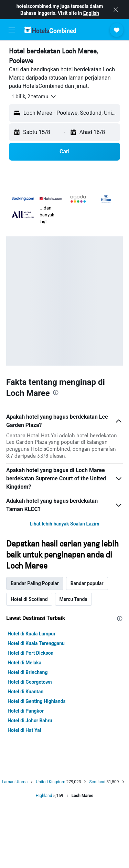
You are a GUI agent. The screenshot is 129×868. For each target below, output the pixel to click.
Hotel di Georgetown (30, 682)
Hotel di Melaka (24, 663)
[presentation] (56, 392)
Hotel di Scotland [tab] (29, 599)
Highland (44, 796)
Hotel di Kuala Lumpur (31, 634)
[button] (116, 10)
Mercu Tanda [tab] (73, 599)
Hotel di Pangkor (26, 711)
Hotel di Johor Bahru (30, 721)
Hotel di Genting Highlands (37, 701)
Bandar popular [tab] (87, 583)
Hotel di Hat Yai (24, 730)
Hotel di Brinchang (28, 672)
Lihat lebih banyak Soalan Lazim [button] (64, 524)
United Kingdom (50, 782)
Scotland (97, 782)
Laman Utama (15, 782)
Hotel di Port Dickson (30, 653)
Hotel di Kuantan (25, 692)
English (91, 13)
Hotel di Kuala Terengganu (36, 643)
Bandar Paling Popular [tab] (35, 583)
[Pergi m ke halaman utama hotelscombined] (50, 30)
